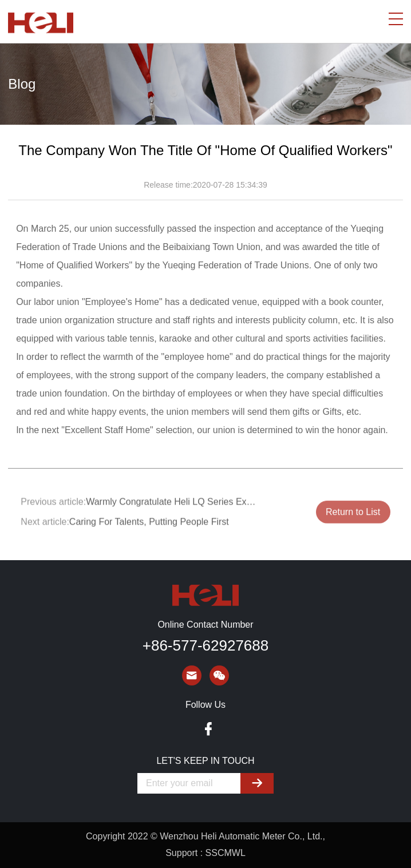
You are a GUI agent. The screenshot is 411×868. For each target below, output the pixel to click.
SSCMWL (226, 853)
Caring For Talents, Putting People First (149, 526)
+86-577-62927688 (205, 645)
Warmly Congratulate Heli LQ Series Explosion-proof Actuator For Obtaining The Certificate (172, 506)
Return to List (353, 516)
